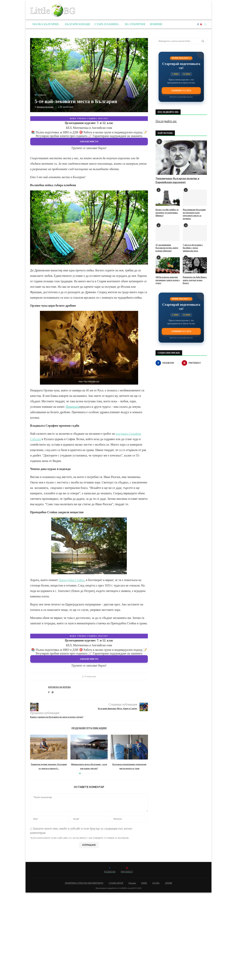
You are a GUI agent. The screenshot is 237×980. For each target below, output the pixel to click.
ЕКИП (144, 883)
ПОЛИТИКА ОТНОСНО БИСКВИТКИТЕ (84, 883)
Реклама (132, 883)
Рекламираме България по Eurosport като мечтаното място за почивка (194, 214)
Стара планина (107, 24)
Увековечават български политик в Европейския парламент (177, 180)
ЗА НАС (156, 883)
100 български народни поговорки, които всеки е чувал (168, 280)
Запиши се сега (181, 91)
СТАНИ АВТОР (116, 883)
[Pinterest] (201, 24)
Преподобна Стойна (71, 580)
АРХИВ (169, 883)
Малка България (45, 24)
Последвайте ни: (166, 121)
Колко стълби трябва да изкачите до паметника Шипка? (167, 213)
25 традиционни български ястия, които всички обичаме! (167, 248)
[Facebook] (198, 24)
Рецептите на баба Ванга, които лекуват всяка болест (195, 280)
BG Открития (135, 24)
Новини (156, 24)
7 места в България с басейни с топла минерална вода (193, 248)
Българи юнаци (78, 24)
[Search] (205, 24)
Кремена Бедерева (45, 107)
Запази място (89, 141)
